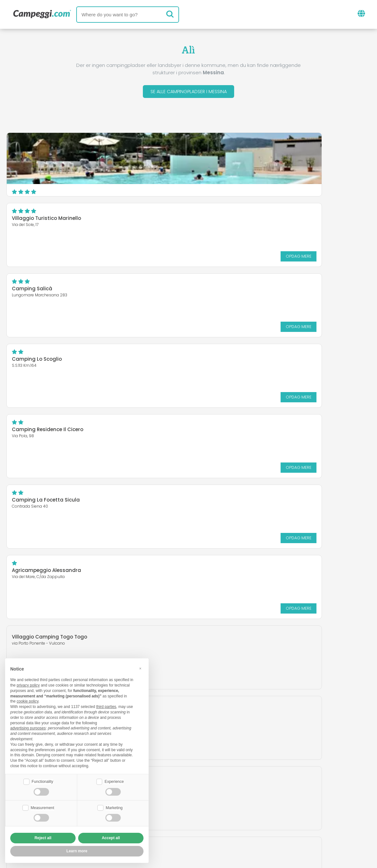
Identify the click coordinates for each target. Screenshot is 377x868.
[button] (140, 668)
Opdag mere (346, 187)
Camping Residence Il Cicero (48, 290)
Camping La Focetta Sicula (234, 290)
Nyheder (162, 788)
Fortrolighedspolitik (158, 826)
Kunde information (219, 826)
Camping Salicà (32, 220)
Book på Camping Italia (248, 815)
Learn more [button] (77, 851)
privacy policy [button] (28, 685)
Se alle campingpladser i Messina (188, 92)
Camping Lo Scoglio (225, 220)
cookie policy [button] (28, 701)
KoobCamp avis (204, 788)
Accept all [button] (111, 838)
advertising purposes (28, 727)
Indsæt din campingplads (170, 815)
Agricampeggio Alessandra (46, 361)
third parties (106, 706)
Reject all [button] (43, 838)
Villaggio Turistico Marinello (235, 150)
